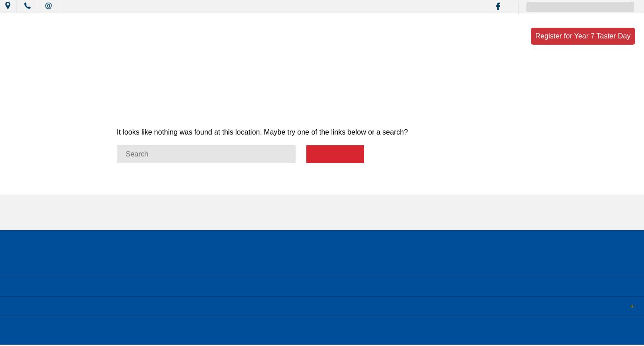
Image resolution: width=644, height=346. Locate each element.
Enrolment (471, 68)
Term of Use (154, 332)
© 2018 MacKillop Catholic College (50, 332)
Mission (245, 68)
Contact (521, 68)
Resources (418, 68)
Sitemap (116, 332)
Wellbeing (365, 68)
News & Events (189, 68)
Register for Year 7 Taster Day (583, 36)
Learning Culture (304, 68)
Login (189, 332)
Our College (128, 68)
